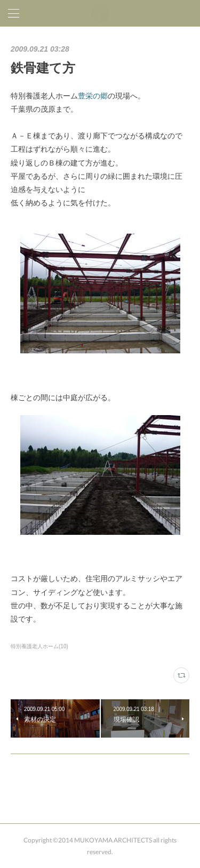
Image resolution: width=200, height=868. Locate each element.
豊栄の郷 (93, 96)
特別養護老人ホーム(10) (39, 646)
